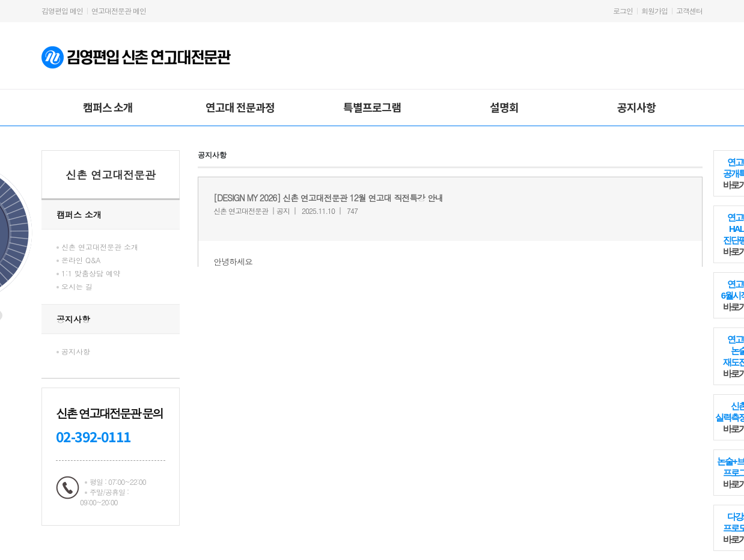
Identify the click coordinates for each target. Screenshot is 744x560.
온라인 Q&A (81, 260)
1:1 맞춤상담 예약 (91, 273)
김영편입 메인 (62, 11)
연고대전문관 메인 (119, 11)
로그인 (623, 11)
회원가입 (654, 11)
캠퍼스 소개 (108, 107)
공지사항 (636, 107)
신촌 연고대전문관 (111, 175)
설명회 (504, 107)
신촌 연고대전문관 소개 (100, 247)
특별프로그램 (372, 107)
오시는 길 (77, 286)
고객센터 (689, 11)
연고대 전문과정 (240, 107)
